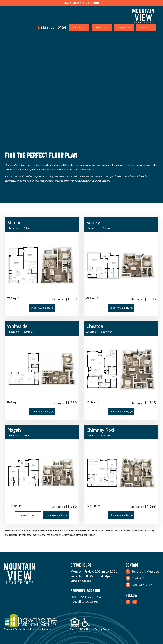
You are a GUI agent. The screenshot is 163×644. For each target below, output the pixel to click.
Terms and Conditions (81, 629)
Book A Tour (137, 578)
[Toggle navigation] (10, 16)
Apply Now (124, 28)
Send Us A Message (142, 572)
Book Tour (102, 28)
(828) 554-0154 (52, 27)
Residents (146, 28)
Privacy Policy (102, 629)
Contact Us (79, 28)
